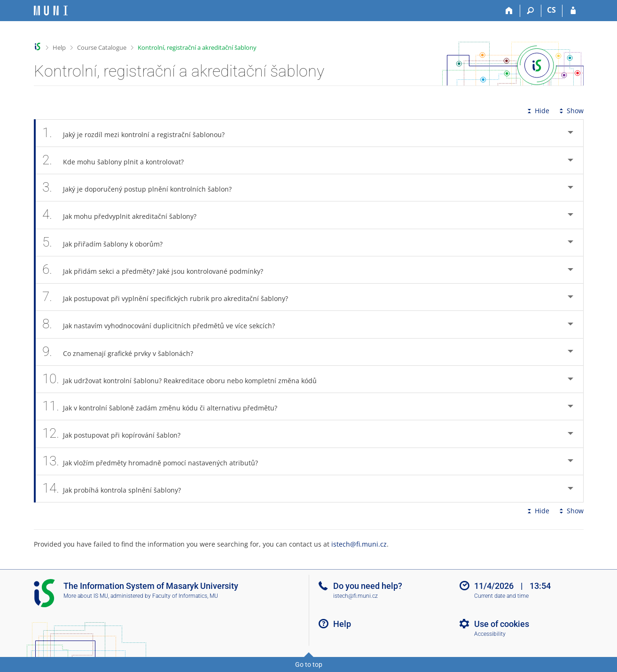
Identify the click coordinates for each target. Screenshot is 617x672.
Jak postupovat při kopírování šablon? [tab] (117, 434)
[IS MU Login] (573, 11)
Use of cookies (502, 624)
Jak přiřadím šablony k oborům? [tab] (108, 243)
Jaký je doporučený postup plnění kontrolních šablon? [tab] (142, 188)
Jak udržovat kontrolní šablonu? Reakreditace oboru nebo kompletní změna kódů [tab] (185, 379)
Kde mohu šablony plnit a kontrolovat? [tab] (118, 160)
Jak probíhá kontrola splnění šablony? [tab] (117, 489)
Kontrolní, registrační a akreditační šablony (197, 47)
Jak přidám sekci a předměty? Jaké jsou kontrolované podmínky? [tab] (158, 270)
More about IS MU (86, 596)
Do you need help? (368, 586)
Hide (537, 111)
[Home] (510, 11)
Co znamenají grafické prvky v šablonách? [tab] (123, 352)
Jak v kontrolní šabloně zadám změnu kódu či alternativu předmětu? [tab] (165, 406)
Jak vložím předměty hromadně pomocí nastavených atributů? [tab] (156, 461)
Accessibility (490, 634)
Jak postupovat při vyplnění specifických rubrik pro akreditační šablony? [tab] (171, 297)
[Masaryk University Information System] (51, 11)
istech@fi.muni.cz (359, 544)
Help (59, 47)
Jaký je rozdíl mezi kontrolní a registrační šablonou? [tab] (139, 133)
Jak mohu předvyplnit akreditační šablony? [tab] (125, 215)
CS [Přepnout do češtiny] (551, 10)
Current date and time (501, 596)
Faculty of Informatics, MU (185, 596)
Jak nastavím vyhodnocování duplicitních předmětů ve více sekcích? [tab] (164, 324)
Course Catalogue (102, 47)
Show (570, 111)
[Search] (531, 11)
